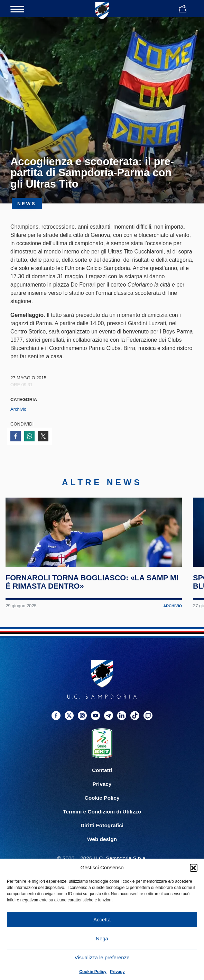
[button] (194, 868)
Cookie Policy (93, 972)
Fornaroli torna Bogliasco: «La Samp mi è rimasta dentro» (89, 606)
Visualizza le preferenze (102, 957)
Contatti (102, 794)
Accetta (102, 919)
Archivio (18, 409)
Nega (102, 938)
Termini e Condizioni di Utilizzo (102, 835)
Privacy (117, 972)
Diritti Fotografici (102, 849)
